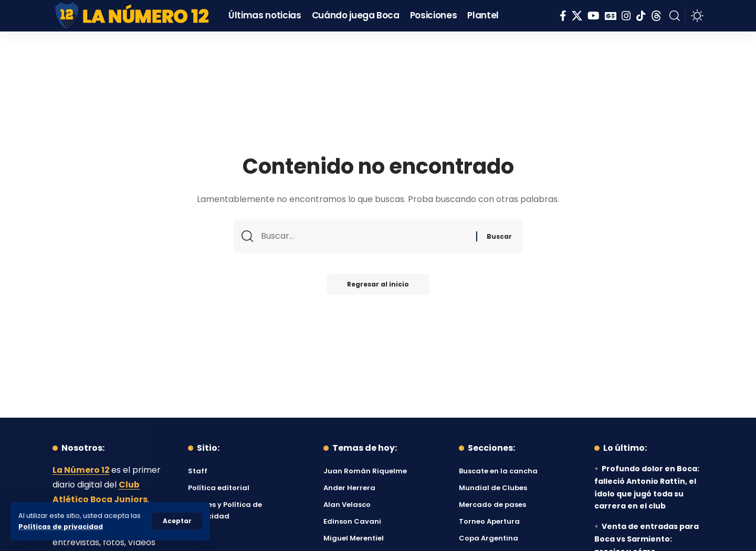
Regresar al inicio (378, 285)
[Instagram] (626, 16)
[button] (177, 521)
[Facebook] (563, 16)
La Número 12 (81, 470)
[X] (577, 16)
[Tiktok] (641, 16)
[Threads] (656, 16)
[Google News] (611, 16)
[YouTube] (594, 16)
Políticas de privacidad (61, 527)
